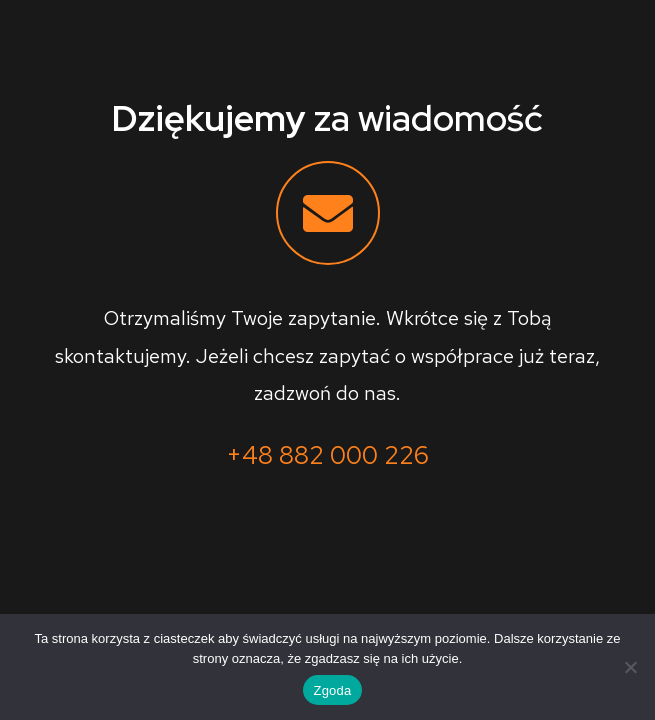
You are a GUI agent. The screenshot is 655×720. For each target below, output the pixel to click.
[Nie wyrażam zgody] (630, 667)
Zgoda (332, 690)
